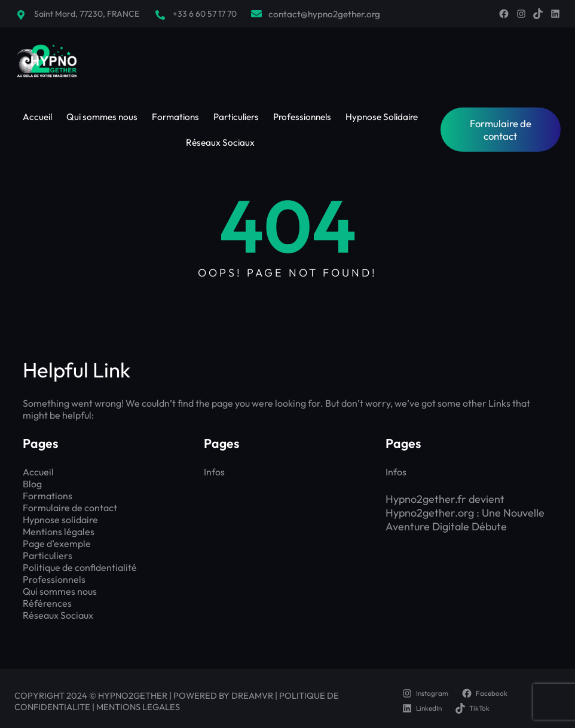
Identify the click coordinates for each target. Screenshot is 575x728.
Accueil (38, 472)
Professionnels (54, 579)
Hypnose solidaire (60, 520)
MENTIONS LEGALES (138, 707)
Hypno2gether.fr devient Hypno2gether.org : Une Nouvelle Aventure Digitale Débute (465, 513)
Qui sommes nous (60, 591)
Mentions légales (59, 532)
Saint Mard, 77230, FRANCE (87, 14)
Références (47, 603)
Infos (214, 472)
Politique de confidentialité (80, 567)
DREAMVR (252, 695)
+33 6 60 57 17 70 (205, 14)
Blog (32, 484)
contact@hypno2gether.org (324, 14)
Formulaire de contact (501, 130)
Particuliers (48, 555)
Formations (48, 496)
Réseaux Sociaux (58, 615)
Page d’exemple (57, 543)
